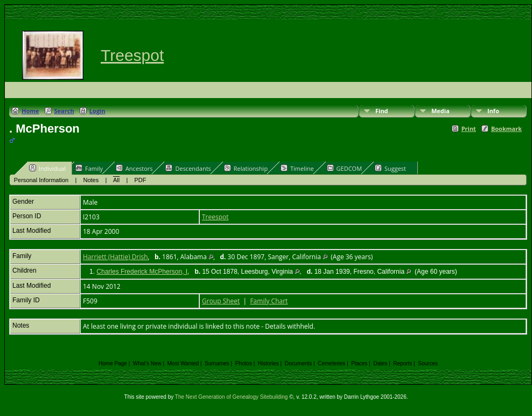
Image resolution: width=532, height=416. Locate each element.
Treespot (132, 55)
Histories (268, 363)
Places (359, 363)
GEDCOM (344, 168)
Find (382, 111)
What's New (147, 363)
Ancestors (134, 168)
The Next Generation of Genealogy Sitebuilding (232, 397)
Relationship (246, 168)
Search (64, 111)
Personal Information (41, 180)
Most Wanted (183, 363)
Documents (299, 363)
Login (97, 111)
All (116, 180)
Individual (47, 168)
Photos (244, 363)
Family (89, 168)
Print (469, 129)
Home (30, 111)
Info (493, 111)
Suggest (390, 168)
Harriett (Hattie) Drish (115, 257)
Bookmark (506, 129)
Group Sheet (221, 301)
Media (440, 111)
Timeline (297, 168)
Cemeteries (331, 363)
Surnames (217, 363)
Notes (91, 180)
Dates (380, 363)
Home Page (113, 363)
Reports (402, 363)
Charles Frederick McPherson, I (142, 272)
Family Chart (269, 301)
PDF (141, 180)
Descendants (188, 168)
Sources (428, 363)
